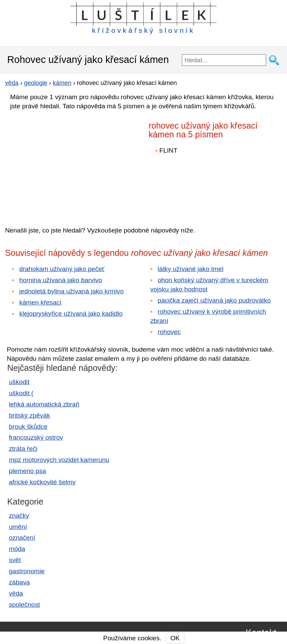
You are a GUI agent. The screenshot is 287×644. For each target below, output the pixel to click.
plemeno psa (27, 471)
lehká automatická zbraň (44, 404)
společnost (24, 605)
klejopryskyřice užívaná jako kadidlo (71, 314)
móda (17, 549)
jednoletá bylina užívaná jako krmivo (71, 291)
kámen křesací (40, 302)
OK (175, 638)
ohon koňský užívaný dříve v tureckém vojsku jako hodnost (209, 285)
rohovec (169, 332)
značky (19, 516)
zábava (19, 582)
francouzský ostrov (36, 437)
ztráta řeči (23, 449)
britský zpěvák (29, 415)
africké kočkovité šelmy (42, 482)
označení (22, 538)
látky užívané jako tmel (190, 269)
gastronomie (27, 571)
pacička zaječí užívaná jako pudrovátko (214, 300)
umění (18, 527)
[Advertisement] (64, 163)
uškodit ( (21, 393)
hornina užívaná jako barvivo (61, 280)
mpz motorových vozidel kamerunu (59, 460)
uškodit (19, 382)
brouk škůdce (28, 427)
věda (16, 593)
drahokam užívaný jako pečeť (62, 269)
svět (15, 560)
